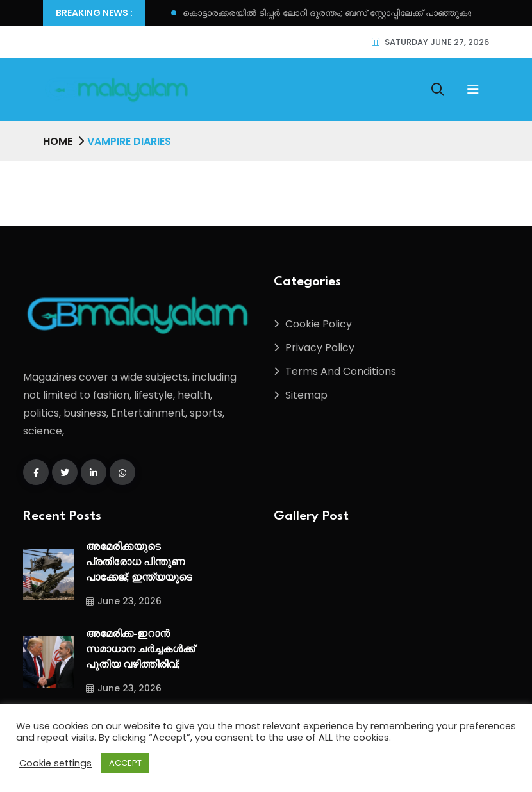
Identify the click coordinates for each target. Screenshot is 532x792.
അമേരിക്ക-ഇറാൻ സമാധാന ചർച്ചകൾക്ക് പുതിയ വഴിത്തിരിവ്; (140, 650)
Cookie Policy (319, 324)
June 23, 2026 (124, 601)
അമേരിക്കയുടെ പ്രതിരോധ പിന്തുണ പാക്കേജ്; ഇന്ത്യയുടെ (139, 563)
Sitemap (306, 395)
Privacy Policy (320, 348)
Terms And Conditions (341, 371)
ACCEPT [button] (125, 763)
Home (58, 141)
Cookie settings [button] (55, 763)
